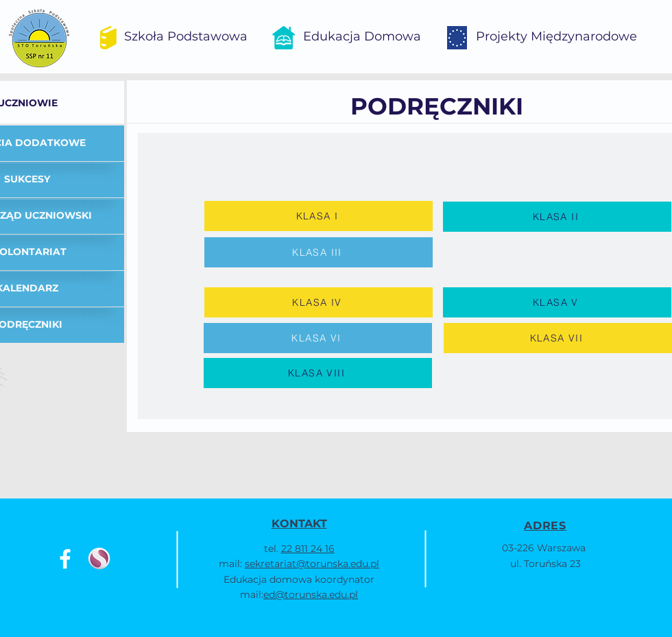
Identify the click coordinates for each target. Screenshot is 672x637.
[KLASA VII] (558, 338)
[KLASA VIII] (318, 373)
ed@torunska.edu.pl (311, 594)
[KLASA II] (557, 217)
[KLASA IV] (319, 302)
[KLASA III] (319, 252)
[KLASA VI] (318, 338)
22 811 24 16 (308, 549)
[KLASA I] (319, 216)
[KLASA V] (557, 302)
